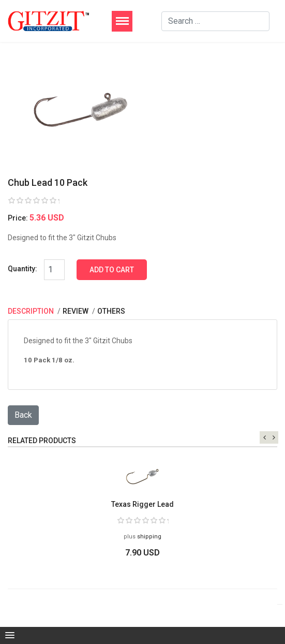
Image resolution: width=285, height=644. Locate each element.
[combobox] (215, 21)
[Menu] (122, 21)
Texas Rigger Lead (142, 504)
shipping (149, 537)
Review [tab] (76, 311)
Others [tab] (111, 311)
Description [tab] (32, 311)
